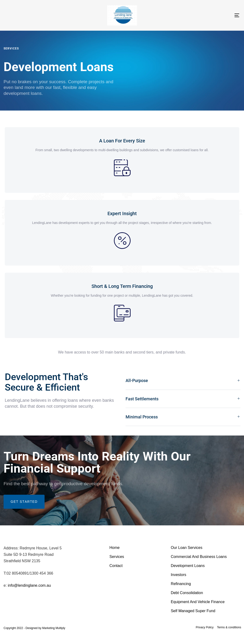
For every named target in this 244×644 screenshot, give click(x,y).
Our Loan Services (187, 548)
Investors (179, 575)
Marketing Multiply (54, 628)
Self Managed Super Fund (193, 611)
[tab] (183, 381)
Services (117, 557)
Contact (116, 566)
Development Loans (188, 566)
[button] (183, 381)
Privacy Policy (205, 627)
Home (114, 548)
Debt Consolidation (187, 593)
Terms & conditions (229, 627)
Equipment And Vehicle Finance (198, 602)
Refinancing (181, 584)
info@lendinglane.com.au (29, 585)
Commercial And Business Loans (199, 557)
